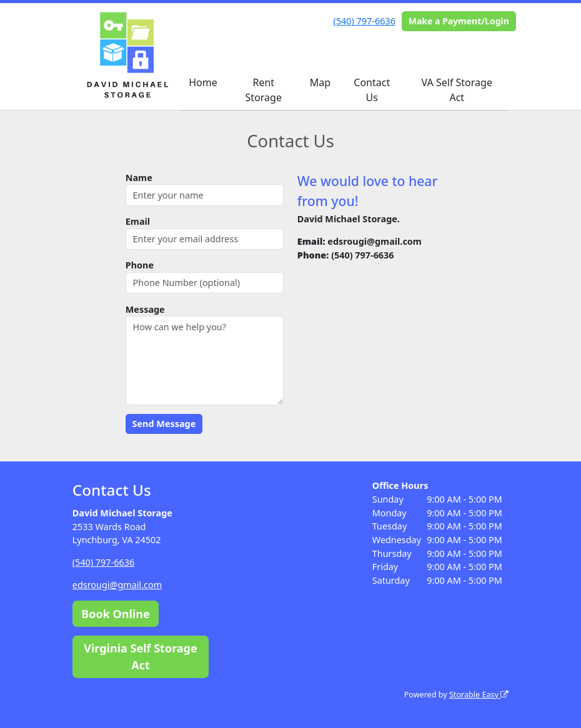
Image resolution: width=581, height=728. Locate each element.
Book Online (115, 614)
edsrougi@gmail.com (117, 585)
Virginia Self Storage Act (141, 657)
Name (139, 178)
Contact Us (372, 90)
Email (138, 221)
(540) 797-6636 (365, 21)
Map (320, 82)
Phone (140, 265)
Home (203, 82)
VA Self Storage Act (457, 90)
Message (145, 309)
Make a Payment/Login (459, 21)
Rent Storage (264, 90)
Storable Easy (479, 695)
